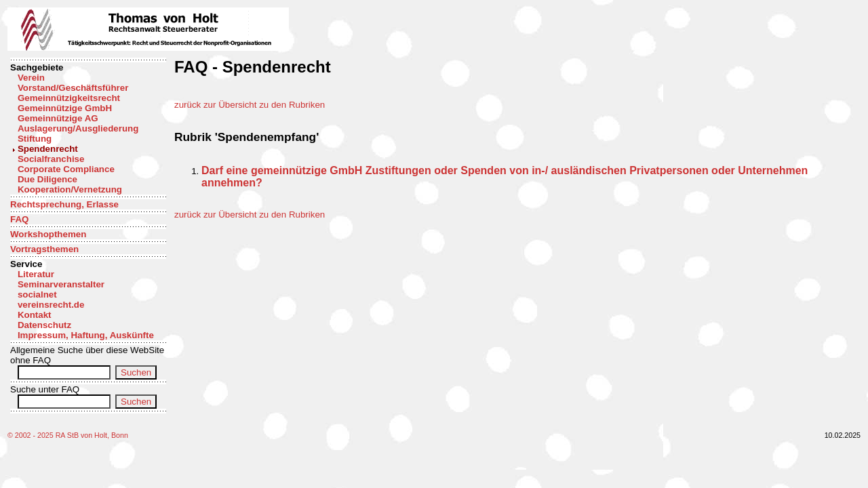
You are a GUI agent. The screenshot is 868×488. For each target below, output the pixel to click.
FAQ (19, 219)
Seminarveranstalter (61, 284)
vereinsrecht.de (51, 305)
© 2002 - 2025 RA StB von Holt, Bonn (68, 435)
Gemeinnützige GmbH (65, 108)
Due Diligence (47, 179)
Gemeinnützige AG (58, 118)
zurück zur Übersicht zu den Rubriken (250, 105)
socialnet (37, 294)
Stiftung (35, 139)
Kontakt (35, 315)
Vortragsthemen (44, 249)
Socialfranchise (51, 159)
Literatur (36, 274)
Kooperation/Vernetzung (70, 189)
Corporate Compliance (66, 169)
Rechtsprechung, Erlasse (64, 204)
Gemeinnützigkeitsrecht (69, 98)
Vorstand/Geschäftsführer (73, 88)
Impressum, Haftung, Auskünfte (86, 335)
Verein (31, 78)
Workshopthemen (48, 234)
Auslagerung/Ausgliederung (78, 128)
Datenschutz (44, 325)
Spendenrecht (48, 149)
